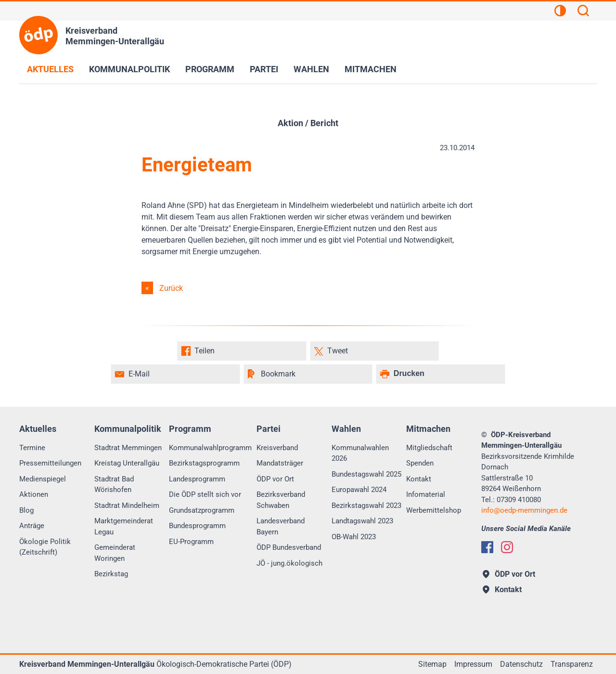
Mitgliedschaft (429, 448)
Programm (210, 69)
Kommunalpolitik (129, 69)
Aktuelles (50, 69)
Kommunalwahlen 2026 (360, 453)
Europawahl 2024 (359, 490)
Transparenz (572, 664)
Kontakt (419, 479)
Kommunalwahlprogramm (210, 448)
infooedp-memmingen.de (524, 510)
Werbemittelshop (434, 510)
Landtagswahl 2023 (362, 521)
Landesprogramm (197, 479)
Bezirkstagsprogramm (204, 463)
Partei (264, 69)
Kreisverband (277, 448)
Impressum (473, 664)
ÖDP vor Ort (275, 479)
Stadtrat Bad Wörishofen (114, 485)
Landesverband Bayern (281, 526)
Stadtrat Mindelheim (127, 505)
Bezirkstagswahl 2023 (366, 505)
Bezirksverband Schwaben (281, 500)
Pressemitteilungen (50, 463)
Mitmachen (371, 69)
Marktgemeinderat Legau (124, 526)
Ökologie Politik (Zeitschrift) (45, 547)
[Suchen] (583, 12)
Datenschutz (521, 664)
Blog (26, 510)
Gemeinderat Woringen (115, 553)
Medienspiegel (43, 479)
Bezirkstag (111, 574)
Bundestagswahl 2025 (366, 474)
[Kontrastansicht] (560, 12)
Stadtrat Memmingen (128, 448)
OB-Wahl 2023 (354, 537)
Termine (32, 448)
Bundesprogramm (197, 526)
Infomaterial (426, 494)
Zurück (171, 288)
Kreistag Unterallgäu (127, 463)
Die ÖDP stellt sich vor (205, 494)
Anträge (32, 526)
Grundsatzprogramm (202, 510)
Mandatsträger (280, 463)
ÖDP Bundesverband (289, 547)
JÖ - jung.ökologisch (289, 563)
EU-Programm (191, 542)
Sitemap (432, 664)
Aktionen (34, 494)
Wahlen (311, 69)
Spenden (420, 463)
